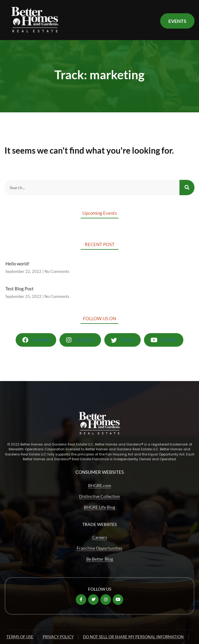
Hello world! (17, 264)
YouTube (164, 340)
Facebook (36, 340)
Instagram (80, 340)
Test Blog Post (20, 289)
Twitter (122, 340)
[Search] (187, 188)
